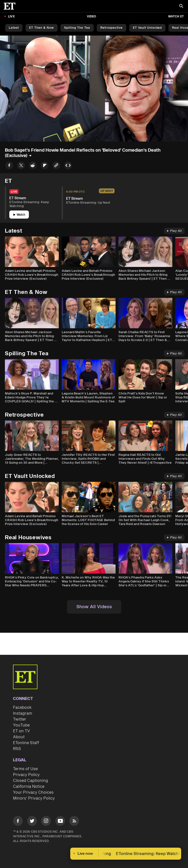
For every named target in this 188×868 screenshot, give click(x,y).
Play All (174, 231)
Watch (19, 215)
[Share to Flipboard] (45, 166)
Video (92, 17)
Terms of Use (25, 769)
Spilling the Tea (77, 28)
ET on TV (21, 731)
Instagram (23, 713)
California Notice (29, 787)
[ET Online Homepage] (11, 6)
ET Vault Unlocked (147, 28)
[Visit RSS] (74, 822)
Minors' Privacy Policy (34, 798)
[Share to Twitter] (21, 166)
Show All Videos (94, 607)
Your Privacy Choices (33, 792)
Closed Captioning (30, 781)
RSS (17, 749)
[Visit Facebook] (18, 822)
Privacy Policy (26, 775)
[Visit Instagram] (46, 822)
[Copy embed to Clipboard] (68, 166)
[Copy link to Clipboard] (56, 166)
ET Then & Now (41, 28)
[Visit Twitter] (32, 822)
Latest (14, 28)
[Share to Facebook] (9, 166)
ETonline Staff (26, 743)
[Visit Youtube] (60, 822)
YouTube (21, 725)
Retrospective (112, 28)
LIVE (11, 17)
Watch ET (176, 17)
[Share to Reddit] (33, 166)
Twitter (20, 719)
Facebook (22, 708)
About (19, 737)
